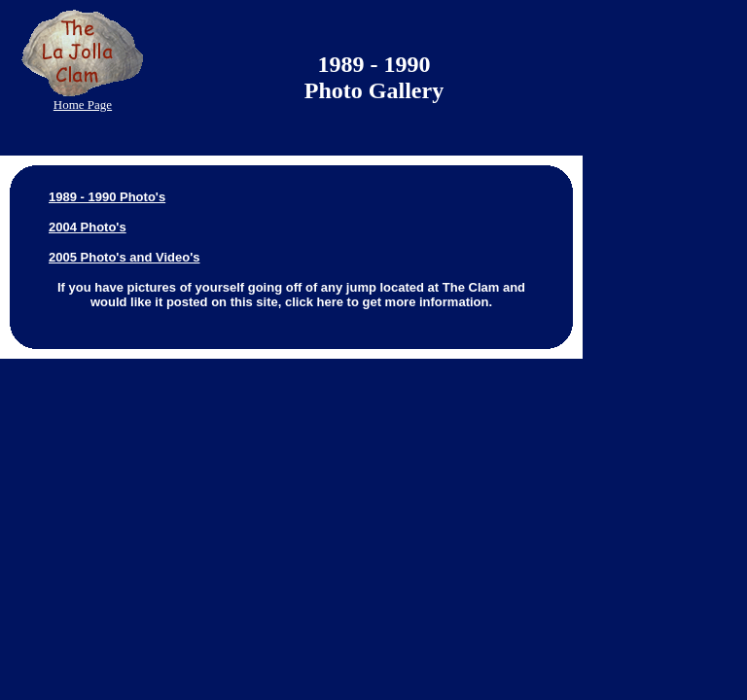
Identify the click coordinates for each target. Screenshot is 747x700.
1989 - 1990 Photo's (107, 197)
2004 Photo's (88, 227)
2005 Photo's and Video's (124, 257)
